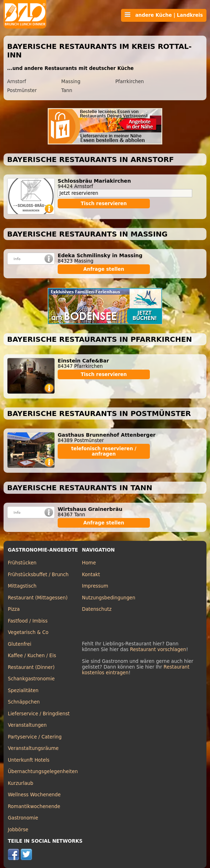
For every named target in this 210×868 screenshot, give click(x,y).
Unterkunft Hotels (29, 760)
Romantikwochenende (34, 806)
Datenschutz (97, 609)
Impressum (95, 586)
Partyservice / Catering (35, 737)
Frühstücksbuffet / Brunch (38, 575)
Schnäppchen (24, 702)
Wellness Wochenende (34, 795)
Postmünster (22, 90)
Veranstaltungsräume (33, 748)
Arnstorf (17, 82)
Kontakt (91, 575)
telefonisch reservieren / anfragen (104, 451)
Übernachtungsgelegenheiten (43, 771)
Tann (67, 90)
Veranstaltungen (27, 725)
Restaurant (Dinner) (31, 667)
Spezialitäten (23, 691)
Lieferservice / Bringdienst (39, 714)
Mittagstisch (22, 586)
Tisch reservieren (104, 204)
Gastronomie (23, 818)
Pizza (14, 609)
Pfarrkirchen (130, 82)
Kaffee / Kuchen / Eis (32, 656)
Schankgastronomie (31, 679)
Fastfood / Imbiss (28, 621)
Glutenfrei (20, 644)
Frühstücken (22, 563)
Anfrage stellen (104, 269)
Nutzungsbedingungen (109, 598)
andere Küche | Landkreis (164, 15)
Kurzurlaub (20, 783)
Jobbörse (18, 830)
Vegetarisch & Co (28, 632)
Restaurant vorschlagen (158, 649)
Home (89, 563)
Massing (71, 82)
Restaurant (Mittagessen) (38, 598)
